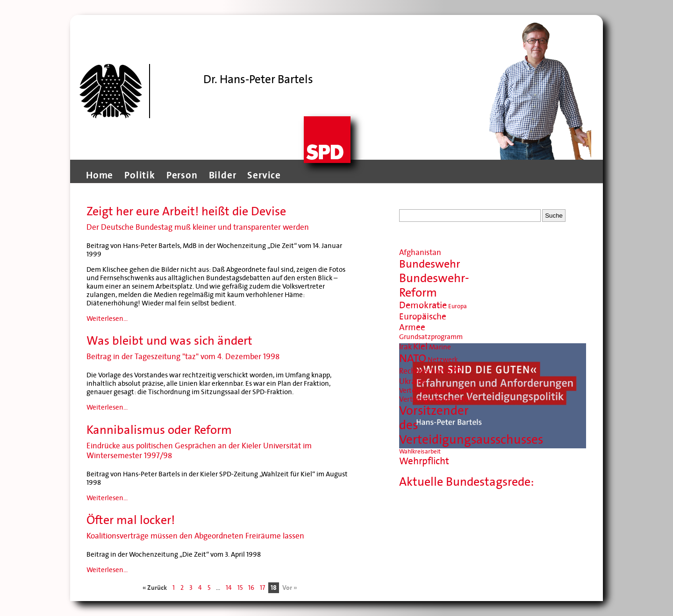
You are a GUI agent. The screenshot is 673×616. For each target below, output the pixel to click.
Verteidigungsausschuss (436, 390)
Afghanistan (420, 252)
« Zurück (155, 588)
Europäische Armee (423, 322)
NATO (413, 358)
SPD (455, 371)
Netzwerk (443, 360)
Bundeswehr (430, 264)
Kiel (420, 346)
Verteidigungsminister (435, 399)
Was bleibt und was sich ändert (169, 341)
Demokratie (423, 305)
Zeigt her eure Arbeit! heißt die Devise (186, 211)
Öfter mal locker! (131, 520)
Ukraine (413, 381)
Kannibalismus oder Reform (159, 430)
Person (182, 175)
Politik (140, 175)
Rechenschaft (422, 371)
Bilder (223, 175)
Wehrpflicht (424, 461)
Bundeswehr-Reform (434, 285)
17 (262, 588)
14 (229, 588)
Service (264, 175)
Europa (458, 306)
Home (100, 175)
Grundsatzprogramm (431, 337)
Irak (405, 347)
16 (251, 588)
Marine (440, 347)
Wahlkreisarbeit (420, 452)
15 (240, 588)
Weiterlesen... (107, 319)
